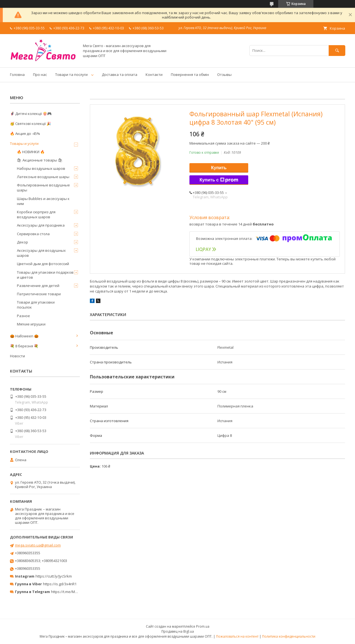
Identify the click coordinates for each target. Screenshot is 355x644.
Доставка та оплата (120, 75)
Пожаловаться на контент (237, 636)
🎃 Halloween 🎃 (24, 336)
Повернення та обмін (190, 75)
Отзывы (224, 75)
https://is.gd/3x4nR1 (60, 584)
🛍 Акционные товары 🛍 (40, 160)
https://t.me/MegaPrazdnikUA (76, 592)
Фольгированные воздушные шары (43, 188)
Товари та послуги (71, 75)
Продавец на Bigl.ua (178, 631)
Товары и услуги (24, 143)
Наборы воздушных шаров (41, 168)
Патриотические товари (39, 294)
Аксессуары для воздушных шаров (41, 253)
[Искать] (337, 51)
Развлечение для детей (38, 286)
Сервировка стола (33, 234)
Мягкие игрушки (31, 324)
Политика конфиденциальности (289, 636)
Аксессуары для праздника (41, 225)
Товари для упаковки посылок (36, 305)
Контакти (154, 75)
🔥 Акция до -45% (25, 134)
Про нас (40, 75)
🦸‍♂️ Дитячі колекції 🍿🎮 (31, 114)
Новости (17, 356)
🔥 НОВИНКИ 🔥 (31, 152)
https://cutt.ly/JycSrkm (54, 576)
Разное (23, 316)
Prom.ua (203, 626)
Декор (22, 242)
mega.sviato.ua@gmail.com (38, 545)
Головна (17, 75)
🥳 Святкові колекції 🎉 (31, 124)
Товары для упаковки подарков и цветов (45, 275)
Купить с (219, 180)
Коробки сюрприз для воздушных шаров (36, 214)
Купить (219, 168)
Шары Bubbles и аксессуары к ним (43, 201)
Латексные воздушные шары (43, 177)
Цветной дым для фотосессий (43, 264)
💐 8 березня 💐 (24, 346)
